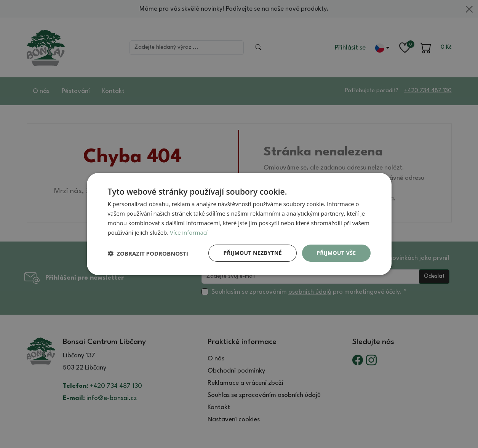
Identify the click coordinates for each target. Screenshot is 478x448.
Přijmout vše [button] (336, 253)
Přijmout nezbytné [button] (253, 253)
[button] (148, 253)
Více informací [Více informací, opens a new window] (189, 232)
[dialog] (239, 224)
